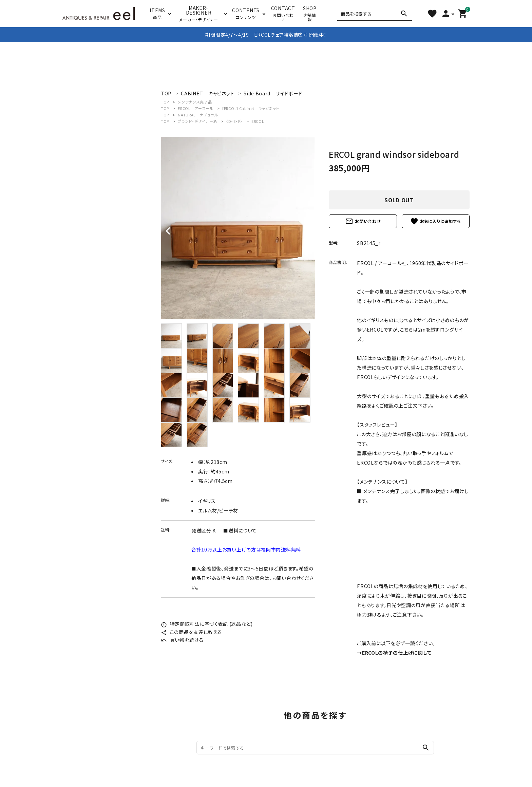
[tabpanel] (238, 228)
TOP (165, 102)
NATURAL (198, 115)
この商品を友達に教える (191, 632)
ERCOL (196, 108)
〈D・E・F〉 (234, 121)
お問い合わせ (363, 221)
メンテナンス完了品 (195, 102)
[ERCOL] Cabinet (251, 108)
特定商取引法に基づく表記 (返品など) (207, 624)
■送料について (240, 530)
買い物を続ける (182, 640)
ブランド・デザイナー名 (197, 121)
